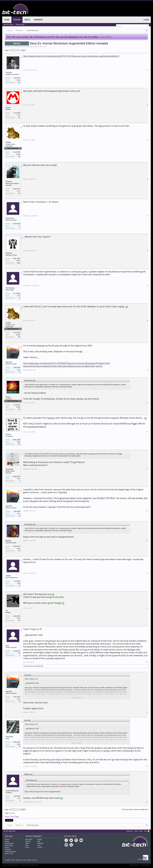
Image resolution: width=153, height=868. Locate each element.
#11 (147, 432)
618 (19, 798)
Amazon (51, 418)
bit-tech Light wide (9, 831)
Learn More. (106, 37)
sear (7, 645)
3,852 (18, 442)
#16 (147, 608)
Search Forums (8, 25)
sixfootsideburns (12, 791)
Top (145, 831)
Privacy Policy (146, 865)
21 (19, 226)
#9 (147, 370)
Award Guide (9, 843)
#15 (147, 573)
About (7, 841)
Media (27, 20)
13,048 (18, 407)
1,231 (18, 370)
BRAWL (9, 541)
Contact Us (130, 831)
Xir (7, 611)
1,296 (18, 583)
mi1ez (8, 107)
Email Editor (9, 846)
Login (146, 20)
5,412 (18, 618)
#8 (147, 321)
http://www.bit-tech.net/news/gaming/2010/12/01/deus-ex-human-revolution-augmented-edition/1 (71, 56)
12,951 (18, 261)
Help (136, 831)
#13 (147, 511)
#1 (147, 70)
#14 (147, 541)
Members (38, 20)
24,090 (18, 154)
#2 (147, 105)
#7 (147, 286)
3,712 (18, 191)
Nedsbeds (10, 469)
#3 (147, 140)
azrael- (8, 434)
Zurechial (27, 666)
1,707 (18, 115)
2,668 (18, 548)
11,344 (18, 80)
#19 (147, 766)
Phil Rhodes (10, 288)
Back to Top (9, 853)
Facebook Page (10, 852)
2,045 (18, 744)
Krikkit (8, 142)
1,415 (18, 296)
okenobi (9, 362)
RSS (149, 831)
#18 (147, 712)
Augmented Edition (36, 427)
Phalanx (9, 181)
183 (19, 653)
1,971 (18, 479)
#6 (147, 251)
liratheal (9, 253)
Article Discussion (20, 47)
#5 (147, 216)
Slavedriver (10, 218)
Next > (23, 50)
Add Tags (12, 813)
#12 (147, 469)
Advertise (8, 849)
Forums (17, 20)
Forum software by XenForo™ (21, 865)
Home (7, 20)
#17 (147, 662)
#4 (147, 179)
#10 (147, 403)
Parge (8, 397)
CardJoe (35, 47)
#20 (147, 802)
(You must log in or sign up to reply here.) (135, 810)
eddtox (8, 576)
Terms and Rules (135, 865)
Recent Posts (20, 25)
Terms (7, 847)
